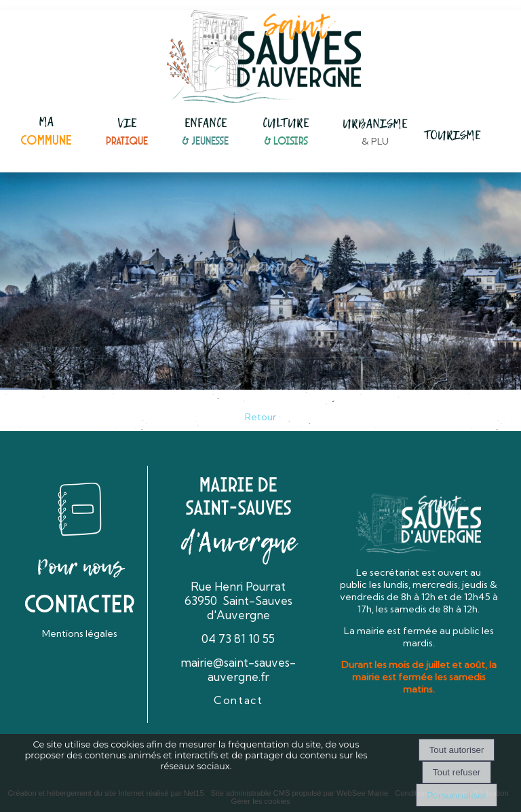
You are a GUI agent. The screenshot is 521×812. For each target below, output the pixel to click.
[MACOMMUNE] (46, 132)
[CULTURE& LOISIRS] (286, 133)
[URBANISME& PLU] (375, 133)
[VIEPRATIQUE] (127, 133)
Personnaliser (457, 795)
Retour (260, 417)
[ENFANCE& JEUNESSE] (205, 133)
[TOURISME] (452, 136)
